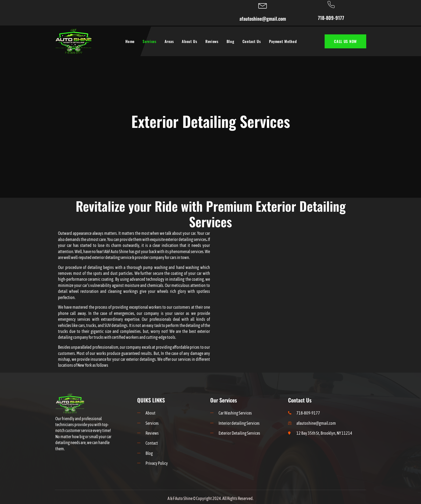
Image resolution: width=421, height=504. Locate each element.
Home (130, 41)
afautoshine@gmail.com (263, 19)
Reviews (212, 41)
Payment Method (283, 41)
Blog (231, 41)
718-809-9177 (331, 18)
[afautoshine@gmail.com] (263, 5)
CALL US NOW (345, 41)
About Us (190, 41)
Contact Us (252, 41)
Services (150, 41)
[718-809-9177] (331, 5)
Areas (169, 41)
